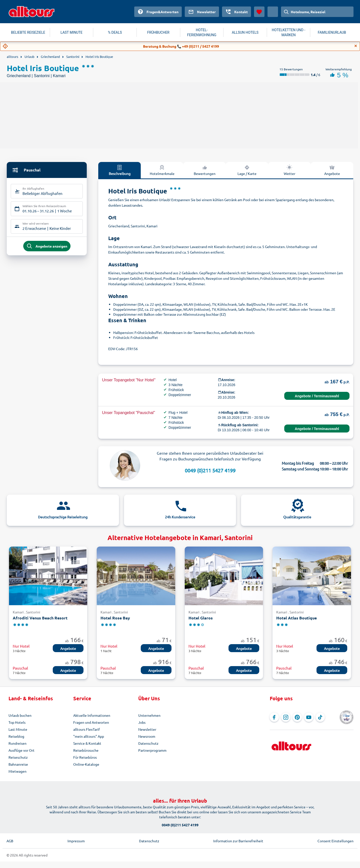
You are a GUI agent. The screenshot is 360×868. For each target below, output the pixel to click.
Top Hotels (17, 722)
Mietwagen (17, 771)
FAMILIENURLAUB (332, 32)
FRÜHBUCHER (158, 32)
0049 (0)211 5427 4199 (210, 470)
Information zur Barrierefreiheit (238, 841)
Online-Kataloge (86, 764)
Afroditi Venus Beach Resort (40, 618)
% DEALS (115, 32)
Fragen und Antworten (91, 722)
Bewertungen (205, 170)
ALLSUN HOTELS (245, 32)
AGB (10, 841)
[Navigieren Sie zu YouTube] (309, 717)
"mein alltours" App (89, 736)
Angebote (332, 170)
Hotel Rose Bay (115, 618)
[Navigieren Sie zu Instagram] (286, 717)
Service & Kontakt (87, 743)
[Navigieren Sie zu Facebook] (274, 717)
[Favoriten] (259, 12)
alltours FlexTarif (86, 729)
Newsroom (147, 736)
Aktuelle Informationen (92, 715)
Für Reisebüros (85, 757)
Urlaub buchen (20, 715)
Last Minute (18, 729)
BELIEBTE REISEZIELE (28, 32)
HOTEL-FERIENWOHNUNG (202, 32)
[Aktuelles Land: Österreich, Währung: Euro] (273, 12)
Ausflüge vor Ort (21, 750)
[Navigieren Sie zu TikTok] (320, 717)
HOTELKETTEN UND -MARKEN (288, 32)
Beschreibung (120, 170)
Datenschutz (148, 743)
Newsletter (147, 729)
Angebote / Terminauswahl (317, 396)
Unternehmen (149, 715)
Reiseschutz (18, 757)
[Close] (356, 46)
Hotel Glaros (201, 618)
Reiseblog (16, 736)
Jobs (142, 722)
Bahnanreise (18, 764)
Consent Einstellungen (335, 841)
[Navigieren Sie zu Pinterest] (297, 717)
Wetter (289, 170)
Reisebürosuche (86, 750)
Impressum (76, 841)
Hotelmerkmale (162, 170)
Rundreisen (17, 743)
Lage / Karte (247, 170)
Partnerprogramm (152, 750)
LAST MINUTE (71, 32)
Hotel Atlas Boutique (296, 618)
